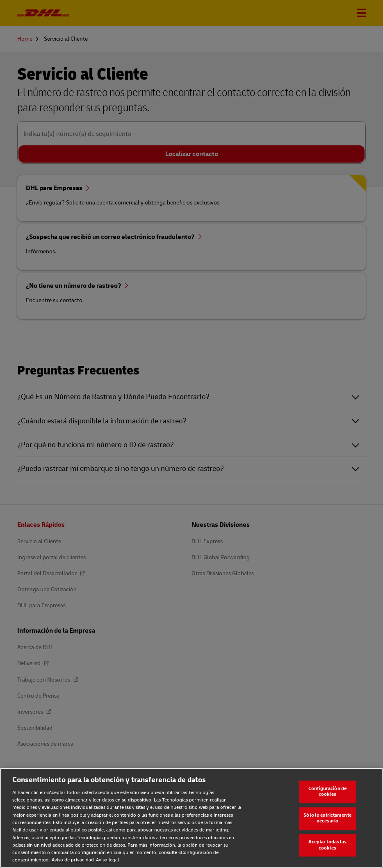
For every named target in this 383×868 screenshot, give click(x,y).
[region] (191, 818)
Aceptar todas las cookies (328, 845)
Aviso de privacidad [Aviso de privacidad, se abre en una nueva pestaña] (73, 860)
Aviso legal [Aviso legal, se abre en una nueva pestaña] (107, 860)
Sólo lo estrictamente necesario (327, 818)
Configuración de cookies (327, 792)
